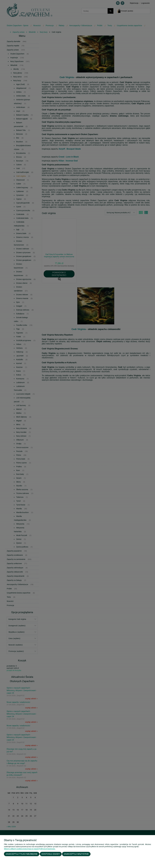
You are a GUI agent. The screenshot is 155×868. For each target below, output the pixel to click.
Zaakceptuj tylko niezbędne (22, 854)
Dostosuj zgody (51, 854)
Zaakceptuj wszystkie (76, 854)
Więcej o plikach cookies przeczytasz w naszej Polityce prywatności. (30, 849)
